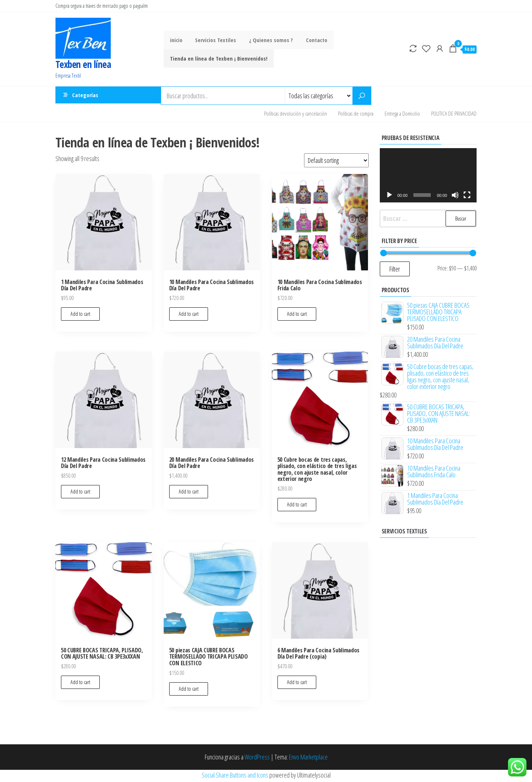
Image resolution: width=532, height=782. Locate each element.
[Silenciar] (455, 197)
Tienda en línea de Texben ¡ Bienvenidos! (218, 58)
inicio (175, 40)
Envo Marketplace (308, 759)
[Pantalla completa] (467, 197)
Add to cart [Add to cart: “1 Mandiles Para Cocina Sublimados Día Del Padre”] (80, 316)
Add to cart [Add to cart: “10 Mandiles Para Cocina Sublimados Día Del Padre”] (189, 316)
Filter (395, 271)
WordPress (257, 759)
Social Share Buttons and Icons (235, 776)
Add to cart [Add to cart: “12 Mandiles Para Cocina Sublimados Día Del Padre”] (80, 493)
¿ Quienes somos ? (267, 40)
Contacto (311, 40)
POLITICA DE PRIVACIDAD (454, 114)
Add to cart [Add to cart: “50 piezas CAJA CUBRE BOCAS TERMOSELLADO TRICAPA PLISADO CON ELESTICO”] (189, 691)
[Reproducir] (389, 197)
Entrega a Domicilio (402, 114)
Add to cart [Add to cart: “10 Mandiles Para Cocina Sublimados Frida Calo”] (297, 316)
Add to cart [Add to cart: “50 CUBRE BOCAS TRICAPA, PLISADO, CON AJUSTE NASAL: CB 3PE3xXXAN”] (80, 684)
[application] (428, 177)
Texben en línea (83, 64)
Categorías (85, 96)
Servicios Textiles (213, 40)
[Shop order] (336, 162)
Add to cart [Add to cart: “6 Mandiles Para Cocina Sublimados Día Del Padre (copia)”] (297, 684)
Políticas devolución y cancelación (296, 114)
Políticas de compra (356, 114)
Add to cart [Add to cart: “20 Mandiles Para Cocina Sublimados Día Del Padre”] (189, 493)
